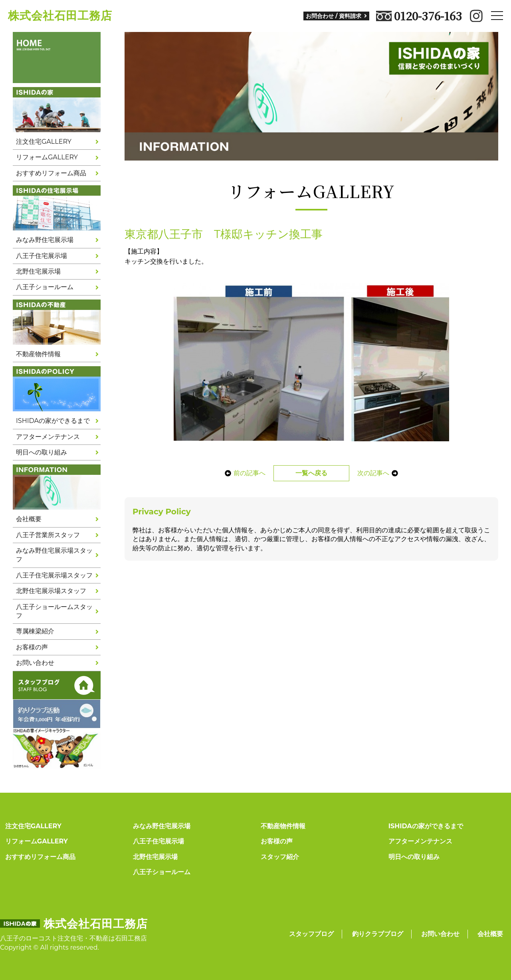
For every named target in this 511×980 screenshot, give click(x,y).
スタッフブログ (311, 934)
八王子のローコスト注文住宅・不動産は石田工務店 (73, 938)
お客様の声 (32, 647)
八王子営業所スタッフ (48, 535)
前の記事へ (243, 473)
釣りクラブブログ (378, 934)
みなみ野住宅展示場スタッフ (54, 555)
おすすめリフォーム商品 (51, 173)
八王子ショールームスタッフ (54, 611)
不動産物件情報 (38, 354)
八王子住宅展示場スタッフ (54, 575)
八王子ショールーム (45, 287)
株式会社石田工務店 (60, 16)
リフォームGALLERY (47, 157)
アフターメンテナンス (48, 437)
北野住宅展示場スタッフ (51, 591)
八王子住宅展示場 (42, 256)
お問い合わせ (35, 663)
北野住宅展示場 (38, 271)
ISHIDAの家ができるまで (53, 421)
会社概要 (29, 519)
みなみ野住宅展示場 (45, 240)
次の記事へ (380, 473)
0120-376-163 (419, 16)
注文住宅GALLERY (44, 142)
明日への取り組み (42, 452)
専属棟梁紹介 (35, 631)
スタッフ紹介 (280, 857)
